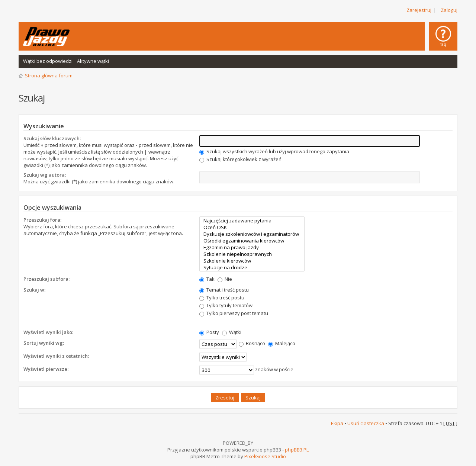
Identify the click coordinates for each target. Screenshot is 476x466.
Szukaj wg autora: (45, 175)
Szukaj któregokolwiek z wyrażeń (240, 159)
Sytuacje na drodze (252, 267)
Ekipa (337, 423)
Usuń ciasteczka (366, 423)
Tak (207, 279)
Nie (225, 279)
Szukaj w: (34, 290)
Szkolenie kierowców (252, 261)
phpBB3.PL (297, 450)
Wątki (232, 332)
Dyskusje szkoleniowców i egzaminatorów (252, 234)
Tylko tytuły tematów (226, 305)
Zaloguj (449, 10)
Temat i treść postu (224, 290)
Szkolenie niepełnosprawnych (252, 254)
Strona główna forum (49, 75)
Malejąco (282, 343)
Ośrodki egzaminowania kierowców (252, 241)
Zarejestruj (419, 10)
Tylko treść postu (222, 298)
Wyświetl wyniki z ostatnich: (56, 356)
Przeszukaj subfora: (46, 279)
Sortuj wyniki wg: (44, 343)
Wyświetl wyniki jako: (48, 332)
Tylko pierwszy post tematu (234, 313)
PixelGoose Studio (265, 456)
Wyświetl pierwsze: (46, 369)
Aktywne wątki (93, 61)
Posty (209, 332)
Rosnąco (252, 343)
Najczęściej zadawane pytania (252, 221)
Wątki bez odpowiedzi (48, 61)
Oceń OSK (252, 227)
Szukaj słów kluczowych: (52, 138)
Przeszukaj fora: (42, 220)
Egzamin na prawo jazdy (252, 247)
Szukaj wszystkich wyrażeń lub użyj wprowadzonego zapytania (274, 151)
